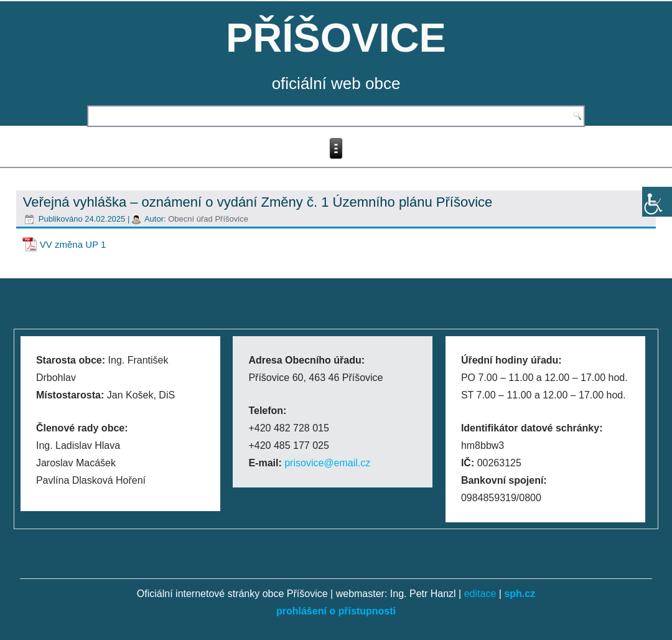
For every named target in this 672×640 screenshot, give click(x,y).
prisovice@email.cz (327, 463)
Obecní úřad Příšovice (208, 219)
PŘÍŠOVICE (336, 38)
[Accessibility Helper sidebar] (657, 202)
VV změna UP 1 (73, 244)
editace (480, 594)
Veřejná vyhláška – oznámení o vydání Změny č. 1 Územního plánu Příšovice (258, 202)
